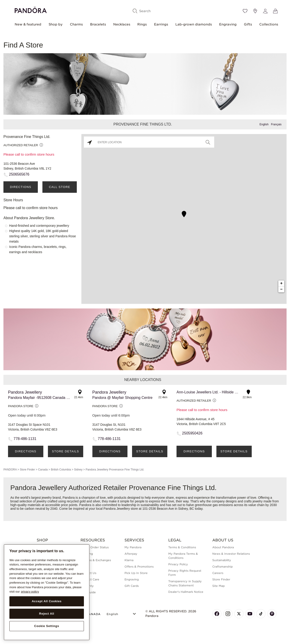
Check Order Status (95, 547)
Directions (21, 187)
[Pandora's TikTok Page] (261, 614)
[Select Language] (122, 613)
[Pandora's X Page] (239, 614)
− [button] (281, 289)
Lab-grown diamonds (194, 24)
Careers (218, 573)
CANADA (91, 614)
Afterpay (131, 554)
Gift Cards (132, 586)
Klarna (129, 560)
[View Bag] (275, 11)
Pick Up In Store (136, 573)
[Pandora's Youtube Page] (250, 614)
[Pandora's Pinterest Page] (272, 614)
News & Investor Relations (231, 554)
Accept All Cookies (47, 601)
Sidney (78, 470)
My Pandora (133, 547)
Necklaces (122, 24)
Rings (142, 24)
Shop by (56, 24)
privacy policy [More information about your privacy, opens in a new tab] (30, 592)
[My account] (265, 11)
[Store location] (255, 11)
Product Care (90, 579)
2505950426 (192, 433)
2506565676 (19, 174)
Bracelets (98, 24)
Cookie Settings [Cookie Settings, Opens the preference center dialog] (47, 626)
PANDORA (10, 470)
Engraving (228, 24)
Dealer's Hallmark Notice (186, 592)
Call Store (59, 187)
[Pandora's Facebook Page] (217, 614)
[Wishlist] (245, 11)
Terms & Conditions (182, 547)
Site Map (218, 586)
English (264, 124)
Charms (76, 24)
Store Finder (27, 470)
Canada (43, 470)
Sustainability (222, 560)
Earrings (161, 24)
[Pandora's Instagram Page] (228, 614)
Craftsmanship (222, 567)
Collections (269, 24)
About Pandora (223, 547)
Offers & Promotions (139, 567)
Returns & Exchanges (96, 560)
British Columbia (61, 470)
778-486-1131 (25, 439)
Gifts (248, 24)
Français (276, 124)
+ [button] (281, 283)
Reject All (47, 614)
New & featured (28, 24)
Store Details (66, 451)
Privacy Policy (178, 564)
